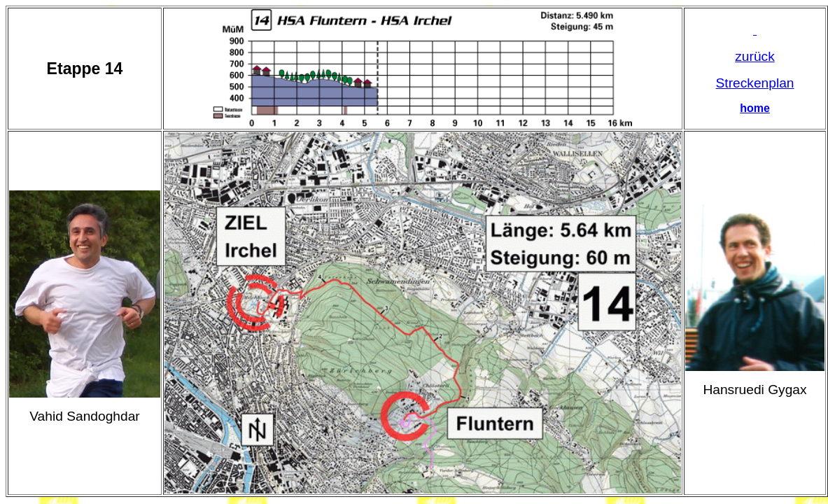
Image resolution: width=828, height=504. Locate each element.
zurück (755, 56)
